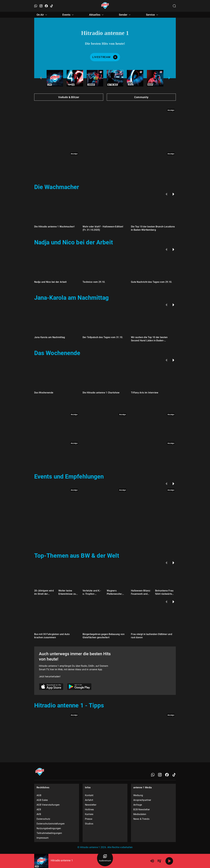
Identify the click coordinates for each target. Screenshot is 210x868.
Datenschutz (43, 819)
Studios (89, 824)
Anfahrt (89, 800)
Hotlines (89, 809)
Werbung (138, 795)
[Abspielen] (169, 861)
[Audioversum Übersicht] (105, 858)
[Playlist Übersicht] (159, 861)
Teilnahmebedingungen (49, 833)
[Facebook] (167, 775)
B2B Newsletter (141, 809)
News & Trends (141, 819)
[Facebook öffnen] (46, 6)
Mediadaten (140, 814)
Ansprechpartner (142, 800)
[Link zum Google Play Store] (79, 687)
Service (152, 15)
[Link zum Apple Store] (51, 687)
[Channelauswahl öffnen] (174, 6)
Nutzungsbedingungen (49, 828)
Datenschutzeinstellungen (51, 824)
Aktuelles (97, 15)
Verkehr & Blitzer (69, 97)
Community (141, 97)
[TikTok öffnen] (52, 6)
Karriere (89, 814)
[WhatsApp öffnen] (36, 6)
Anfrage (138, 805)
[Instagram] (160, 775)
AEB (39, 809)
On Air (42, 15)
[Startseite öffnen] (105, 6)
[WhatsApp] (153, 775)
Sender (125, 15)
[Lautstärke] (152, 861)
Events (68, 15)
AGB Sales (42, 800)
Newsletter (91, 805)
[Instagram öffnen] (41, 6)
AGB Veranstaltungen (48, 805)
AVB (39, 814)
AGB (39, 795)
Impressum (43, 838)
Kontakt (89, 795)
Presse (89, 819)
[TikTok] (174, 775)
